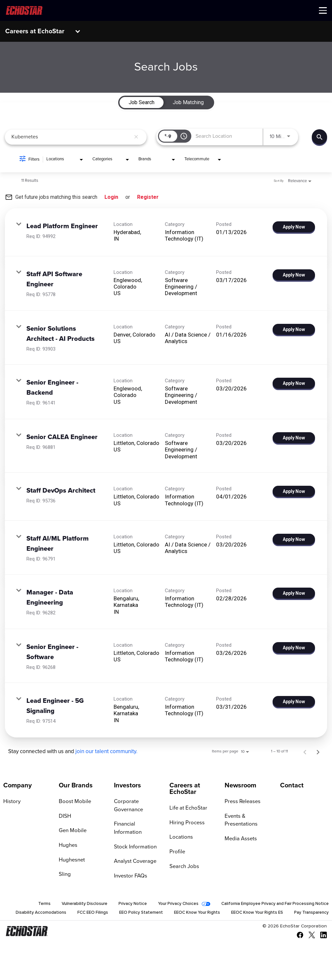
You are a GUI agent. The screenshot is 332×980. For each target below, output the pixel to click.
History (11, 802)
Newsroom (240, 785)
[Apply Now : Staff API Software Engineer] (294, 275)
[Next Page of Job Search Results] (318, 751)
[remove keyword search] (136, 137)
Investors (127, 785)
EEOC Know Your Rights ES (300, 913)
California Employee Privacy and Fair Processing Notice (271, 904)
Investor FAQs (130, 869)
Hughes (68, 846)
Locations (180, 838)
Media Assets (240, 839)
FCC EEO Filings (126, 913)
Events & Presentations (240, 821)
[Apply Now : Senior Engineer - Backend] (294, 383)
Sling (64, 875)
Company (17, 785)
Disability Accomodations (72, 913)
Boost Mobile (74, 802)
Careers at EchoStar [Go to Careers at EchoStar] (185, 789)
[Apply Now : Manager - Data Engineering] (294, 593)
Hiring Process (186, 823)
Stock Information (134, 839)
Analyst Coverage (134, 854)
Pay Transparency (310, 922)
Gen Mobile (72, 831)
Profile (177, 852)
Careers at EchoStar (35, 31)
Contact (292, 785)
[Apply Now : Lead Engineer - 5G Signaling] (294, 702)
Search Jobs (183, 867)
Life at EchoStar (187, 808)
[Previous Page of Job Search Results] (305, 751)
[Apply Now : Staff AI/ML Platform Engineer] (294, 539)
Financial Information (138, 825)
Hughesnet (71, 861)
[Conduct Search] (319, 137)
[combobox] (71, 137)
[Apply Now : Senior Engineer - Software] (294, 648)
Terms (28, 904)
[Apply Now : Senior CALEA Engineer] (294, 438)
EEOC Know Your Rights (236, 913)
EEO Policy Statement (176, 913)
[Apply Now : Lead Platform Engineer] (294, 227)
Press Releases (242, 802)
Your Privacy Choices (168, 904)
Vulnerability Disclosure (69, 904)
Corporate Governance (128, 806)
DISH (64, 816)
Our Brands (76, 785)
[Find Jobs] (319, 137)
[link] (166, 232)
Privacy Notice (120, 904)
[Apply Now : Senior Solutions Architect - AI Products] (294, 329)
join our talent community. (106, 752)
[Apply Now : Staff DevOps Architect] (294, 491)
